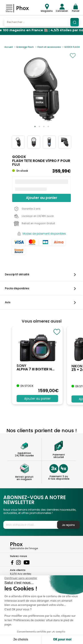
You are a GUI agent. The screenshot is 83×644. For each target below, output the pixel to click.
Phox (22, 8)
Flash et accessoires (49, 47)
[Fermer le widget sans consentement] (21, 578)
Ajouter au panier (42, 198)
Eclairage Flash (25, 47)
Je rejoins (68, 525)
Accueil (9, 47)
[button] (35, 126)
